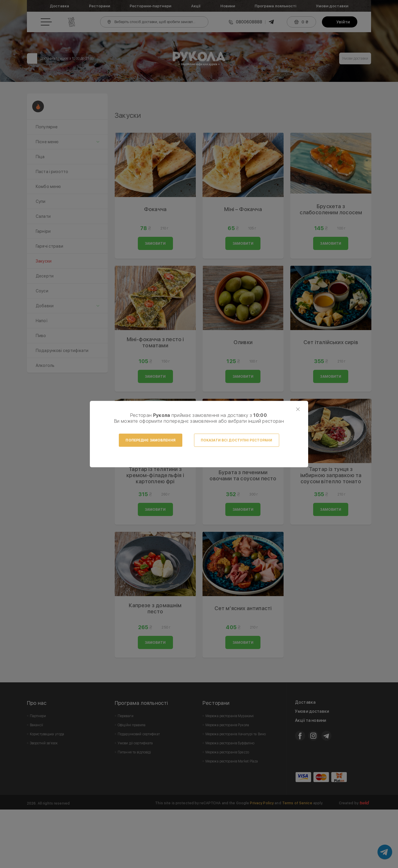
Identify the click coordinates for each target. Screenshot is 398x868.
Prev (122, 123)
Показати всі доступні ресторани (237, 440)
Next (363, 123)
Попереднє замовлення (150, 440)
